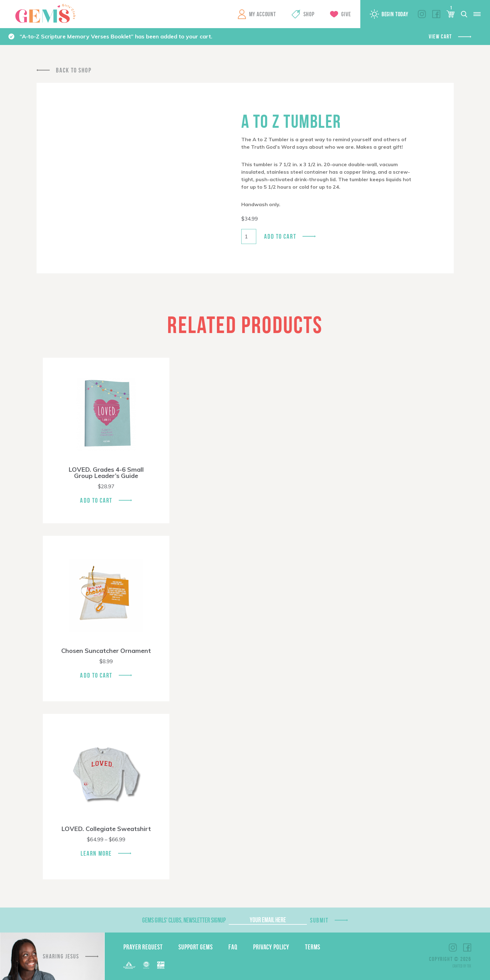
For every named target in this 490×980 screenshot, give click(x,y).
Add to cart (280, 236)
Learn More (96, 853)
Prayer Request (143, 947)
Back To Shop (74, 70)
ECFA (146, 965)
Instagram (422, 14)
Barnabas (129, 965)
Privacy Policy (271, 947)
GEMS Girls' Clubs (45, 13)
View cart (440, 37)
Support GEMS (196, 947)
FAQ (233, 947)
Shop (309, 14)
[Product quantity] (249, 236)
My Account (262, 14)
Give (346, 14)
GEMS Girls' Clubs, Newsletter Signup (184, 920)
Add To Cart (96, 500)
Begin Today (395, 14)
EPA (161, 965)
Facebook (436, 14)
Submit (319, 920)
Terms (313, 947)
